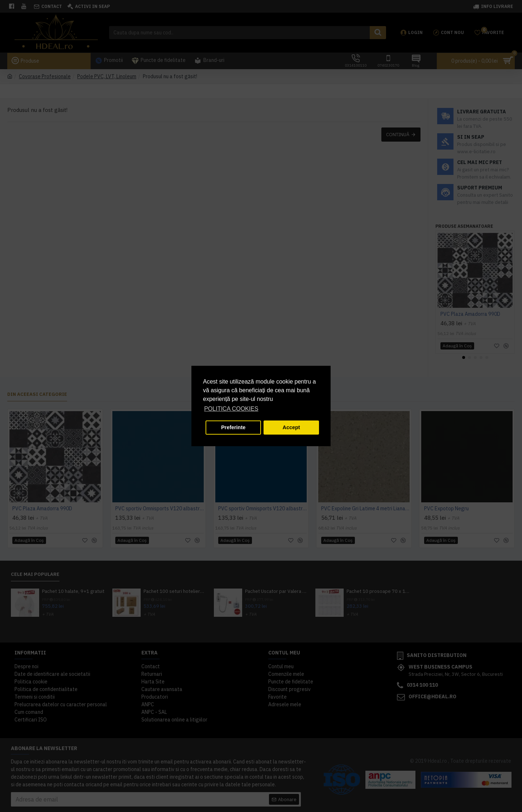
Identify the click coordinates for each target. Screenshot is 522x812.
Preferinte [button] (233, 427)
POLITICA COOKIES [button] (231, 409)
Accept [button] (291, 427)
